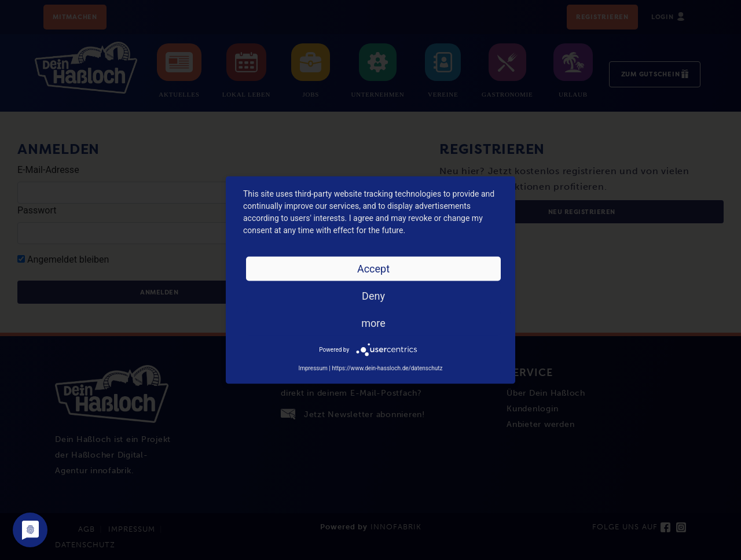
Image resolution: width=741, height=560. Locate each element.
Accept (373, 269)
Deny (373, 296)
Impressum (313, 368)
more (373, 323)
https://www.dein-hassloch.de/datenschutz (387, 368)
